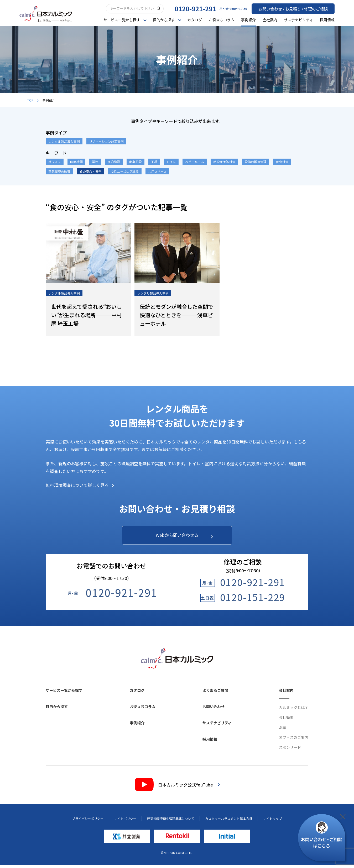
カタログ (195, 19)
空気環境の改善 (59, 171)
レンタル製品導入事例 (64, 141)
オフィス (55, 162)
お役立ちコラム (222, 19)
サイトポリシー (125, 821)
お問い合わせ (214, 709)
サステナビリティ (298, 19)
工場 (154, 162)
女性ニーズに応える (125, 171)
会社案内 (270, 19)
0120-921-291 (200, 8)
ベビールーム (195, 162)
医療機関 (76, 162)
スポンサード (290, 750)
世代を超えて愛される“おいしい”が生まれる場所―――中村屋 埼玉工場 (86, 315)
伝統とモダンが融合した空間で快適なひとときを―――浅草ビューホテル (176, 315)
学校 (95, 162)
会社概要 (286, 720)
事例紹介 (248, 19)
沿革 (283, 730)
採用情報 (327, 19)
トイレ (171, 162)
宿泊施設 (114, 162)
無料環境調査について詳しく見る (80, 485)
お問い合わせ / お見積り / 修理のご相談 (295, 8)
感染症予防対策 (224, 162)
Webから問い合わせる (182, 536)
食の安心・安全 (91, 171)
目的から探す (57, 709)
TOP (33, 100)
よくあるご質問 (215, 693)
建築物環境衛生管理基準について (171, 821)
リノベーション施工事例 (106, 141)
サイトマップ (273, 821)
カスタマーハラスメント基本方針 (229, 821)
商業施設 (136, 162)
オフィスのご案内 (294, 740)
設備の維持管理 (256, 162)
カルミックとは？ (294, 710)
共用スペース (157, 171)
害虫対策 (282, 162)
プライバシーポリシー (88, 821)
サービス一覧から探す (64, 693)
